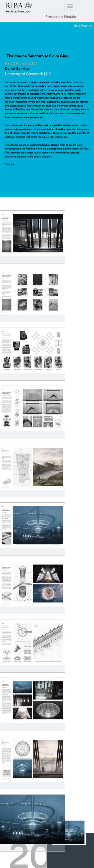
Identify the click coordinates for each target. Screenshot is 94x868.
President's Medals (61, 17)
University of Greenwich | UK (28, 74)
